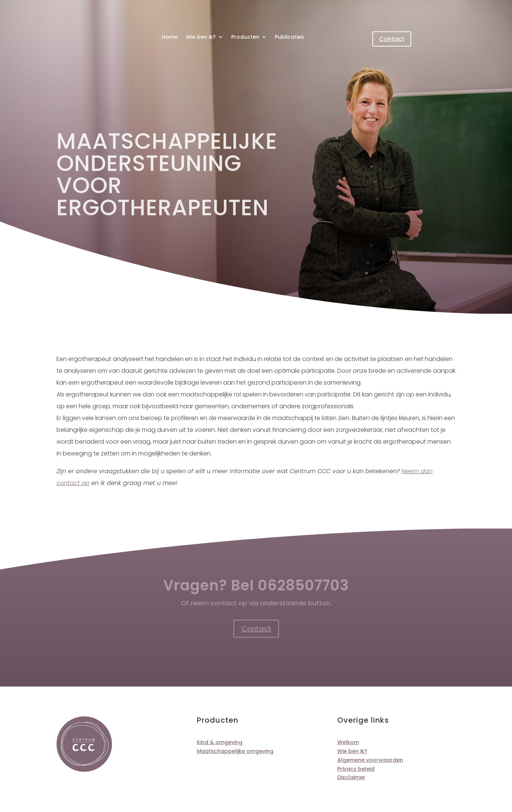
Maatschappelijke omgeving (235, 751)
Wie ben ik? (201, 37)
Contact (392, 39)
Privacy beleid (356, 769)
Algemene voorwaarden (370, 760)
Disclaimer (351, 777)
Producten (245, 37)
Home (170, 37)
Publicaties (289, 37)
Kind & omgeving (220, 742)
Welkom (348, 742)
